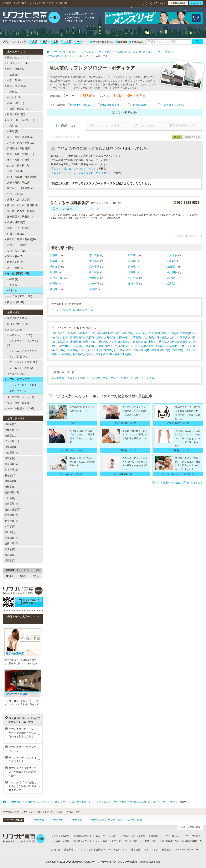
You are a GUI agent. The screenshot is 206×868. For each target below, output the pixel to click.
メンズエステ (13, 330)
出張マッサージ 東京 (143, 378)
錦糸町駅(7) (11, 538)
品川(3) (153, 333)
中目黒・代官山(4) (16, 109)
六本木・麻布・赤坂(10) (20, 143)
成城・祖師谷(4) (157, 346)
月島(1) (111, 338)
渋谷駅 (54, 255)
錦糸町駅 (94, 284)
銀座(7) (90, 338)
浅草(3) (184, 338)
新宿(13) (80, 333)
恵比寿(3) (68, 333)
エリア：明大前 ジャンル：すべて (73, 169)
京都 (55, 41)
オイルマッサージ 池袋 (87, 378)
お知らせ (56, 850)
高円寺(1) (175, 342)
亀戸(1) (85, 350)
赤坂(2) (64, 338)
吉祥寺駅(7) (11, 544)
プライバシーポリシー (186, 850)
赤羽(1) (173, 346)
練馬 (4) (13, 279)
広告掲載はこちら (170, 841)
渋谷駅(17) (11, 424)
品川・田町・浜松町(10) (19, 120)
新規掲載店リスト (83, 836)
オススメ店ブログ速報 (134, 836)
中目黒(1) (117, 333)
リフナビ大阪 (37, 820)
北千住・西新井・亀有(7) (20, 211)
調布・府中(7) (14, 256)
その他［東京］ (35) (20, 296)
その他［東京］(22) (97, 354)
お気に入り (136, 42)
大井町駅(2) (11, 515)
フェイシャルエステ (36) (22, 362)
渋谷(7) (56, 333)
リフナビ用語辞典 (192, 836)
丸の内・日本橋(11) (17, 166)
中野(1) (152, 342)
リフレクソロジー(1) (63, 310)
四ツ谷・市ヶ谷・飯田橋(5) (21, 205)
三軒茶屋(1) (140, 346)
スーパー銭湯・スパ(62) (20, 408)
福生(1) (190, 350)
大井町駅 (94, 278)
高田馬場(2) (77, 338)
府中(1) (166, 350)
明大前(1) (78, 354)
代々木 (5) (14, 97)
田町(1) (163, 333)
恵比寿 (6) (14, 80)
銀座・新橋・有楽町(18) (20, 154)
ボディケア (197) (18, 391)
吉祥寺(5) (110, 350)
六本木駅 (94, 267)
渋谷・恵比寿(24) (16, 69)
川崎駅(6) (10, 561)
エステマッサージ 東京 (116, 378)
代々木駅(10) (12, 441)
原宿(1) (174, 333)
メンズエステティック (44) (23, 351)
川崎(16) (127, 354)
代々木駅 (172, 255)
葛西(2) (137, 338)
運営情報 (136, 850)
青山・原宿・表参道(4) (19, 137)
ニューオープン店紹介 (107, 836)
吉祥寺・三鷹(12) (16, 245)
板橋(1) (184, 346)
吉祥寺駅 (133, 284)
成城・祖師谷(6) (15, 222)
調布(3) (156, 350)
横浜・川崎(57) (15, 302)
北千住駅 (133, 278)
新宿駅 (132, 255)
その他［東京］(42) (17, 273)
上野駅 (132, 272)
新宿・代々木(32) (16, 86)
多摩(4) (61, 350)
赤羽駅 (171, 278)
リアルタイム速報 (60, 836)
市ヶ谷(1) (78, 346)
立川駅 (171, 284)
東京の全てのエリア (17, 57)
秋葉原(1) (63, 342)
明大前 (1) (14, 290)
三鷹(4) (121, 350)
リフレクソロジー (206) (22, 385)
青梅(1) (56, 354)
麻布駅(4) (10, 475)
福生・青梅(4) (14, 268)
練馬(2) (66, 354)
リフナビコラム (171, 836)
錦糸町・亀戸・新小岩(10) (21, 239)
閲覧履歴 (121, 42)
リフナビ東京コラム (102, 42)
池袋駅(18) (11, 447)
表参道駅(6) (11, 464)
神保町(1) (104, 342)
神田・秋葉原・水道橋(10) (21, 177)
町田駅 (54, 284)
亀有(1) (126, 346)
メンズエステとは (60, 841)
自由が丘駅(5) (12, 510)
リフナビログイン (118, 850)
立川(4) (145, 350)
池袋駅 (54, 261)
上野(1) (174, 338)
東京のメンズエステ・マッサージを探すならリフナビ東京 (105, 862)
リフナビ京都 (75, 820)
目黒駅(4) (10, 458)
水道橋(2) (75, 342)
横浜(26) (115, 354)
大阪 (33, 41)
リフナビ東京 (115, 820)
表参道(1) (186, 333)
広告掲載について (73, 850)
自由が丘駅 (56, 278)
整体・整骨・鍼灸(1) (18, 403)
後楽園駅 (172, 272)
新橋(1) (100, 338)
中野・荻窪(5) (14, 194)
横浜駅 (54, 289)
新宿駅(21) (11, 436)
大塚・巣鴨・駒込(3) (18, 183)
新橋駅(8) (10, 487)
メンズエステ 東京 (62, 378)
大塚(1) (116, 342)
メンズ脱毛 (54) (17, 357)
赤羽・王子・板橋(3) (18, 228)
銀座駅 (171, 267)
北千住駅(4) (11, 521)
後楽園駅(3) (11, 504)
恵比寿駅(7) (11, 430)
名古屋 (66, 41)
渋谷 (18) (13, 75)
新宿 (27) (13, 92)
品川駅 (171, 261)
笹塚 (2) (13, 285)
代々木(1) (92, 333)
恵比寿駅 (94, 255)
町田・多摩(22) (15, 234)
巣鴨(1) (126, 342)
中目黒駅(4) (11, 453)
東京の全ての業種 (16, 318)
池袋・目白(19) (15, 103)
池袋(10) (105, 333)
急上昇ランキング (83, 841)
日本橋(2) (162, 338)
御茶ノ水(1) (90, 342)
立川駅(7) (10, 549)
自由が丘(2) (140, 342)
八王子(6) (133, 350)
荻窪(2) (163, 342)
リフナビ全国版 (13, 820)
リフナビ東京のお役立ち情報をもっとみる (178, 483)
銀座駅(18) (11, 481)
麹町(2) (103, 346)
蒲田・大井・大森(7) (18, 200)
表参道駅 (55, 267)
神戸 (44, 41)
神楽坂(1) (91, 346)
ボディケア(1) (85, 310)
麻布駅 (132, 267)
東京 (78, 41)
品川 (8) (13, 126)
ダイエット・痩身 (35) (21, 368)
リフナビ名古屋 (95, 820)
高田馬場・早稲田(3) (18, 149)
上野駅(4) (10, 498)
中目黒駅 (94, 261)
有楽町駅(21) (12, 493)
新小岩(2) (97, 350)
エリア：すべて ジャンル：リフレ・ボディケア (81, 173)
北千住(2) (115, 346)
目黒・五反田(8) (15, 114)
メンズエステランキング (108, 841)
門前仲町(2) (124, 338)
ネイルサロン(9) (15, 374)
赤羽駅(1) (10, 527)
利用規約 (166, 850)
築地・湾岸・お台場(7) (19, 160)
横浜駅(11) (11, 555)
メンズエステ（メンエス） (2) (23, 343)
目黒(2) (129, 333)
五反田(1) (141, 333)
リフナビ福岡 (134, 820)
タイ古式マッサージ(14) (20, 397)
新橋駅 (54, 272)
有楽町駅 (94, 272)
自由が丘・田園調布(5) (19, 188)
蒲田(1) (187, 342)
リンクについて (133, 841)
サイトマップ (151, 850)
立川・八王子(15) (16, 251)
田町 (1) (13, 131)
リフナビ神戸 (56, 820)
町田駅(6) (10, 532)
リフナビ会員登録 (96, 850)
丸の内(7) (149, 338)
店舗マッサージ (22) (20, 335)
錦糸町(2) (73, 350)
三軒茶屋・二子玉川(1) (19, 217)
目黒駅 (132, 261)
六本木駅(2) (11, 470)
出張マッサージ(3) (16, 63)
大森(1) (66, 346)
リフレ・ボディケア (17, 379)
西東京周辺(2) (14, 262)
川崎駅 (93, 289)
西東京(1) (178, 350)
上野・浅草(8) (14, 171)
